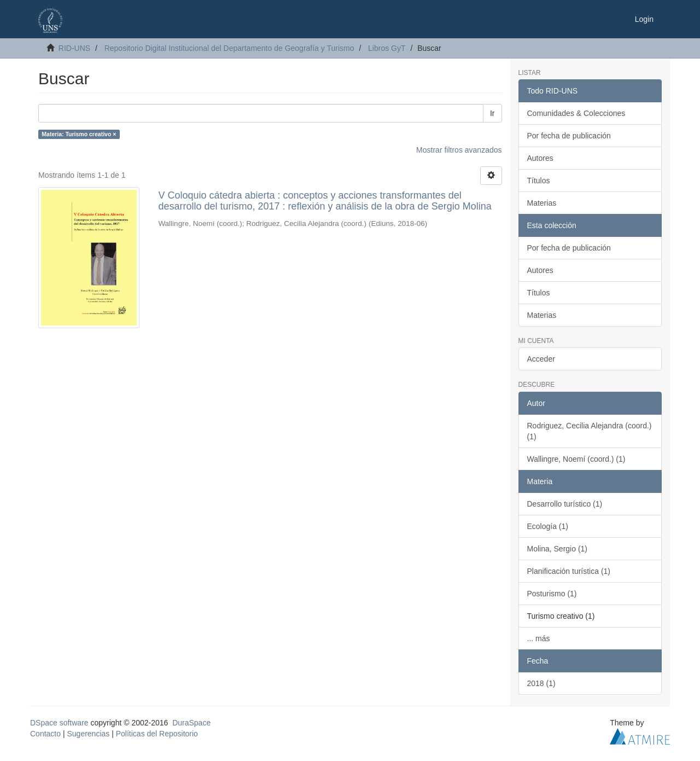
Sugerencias (88, 734)
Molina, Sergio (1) (558, 549)
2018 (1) (541, 683)
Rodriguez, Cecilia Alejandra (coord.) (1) (590, 431)
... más (539, 638)
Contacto (45, 734)
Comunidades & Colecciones (576, 113)
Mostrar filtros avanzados (459, 150)
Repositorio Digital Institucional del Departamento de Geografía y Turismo (229, 48)
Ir (492, 113)
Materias (542, 203)
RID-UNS (74, 48)
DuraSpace (191, 723)
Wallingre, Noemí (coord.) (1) (576, 459)
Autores (540, 158)
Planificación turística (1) (569, 571)
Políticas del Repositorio (157, 734)
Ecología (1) (548, 526)
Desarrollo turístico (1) (565, 504)
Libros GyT (387, 48)
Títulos (539, 181)
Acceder (541, 359)
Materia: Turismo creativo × (79, 134)
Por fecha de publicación (569, 136)
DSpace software (59, 723)
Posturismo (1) (552, 594)
